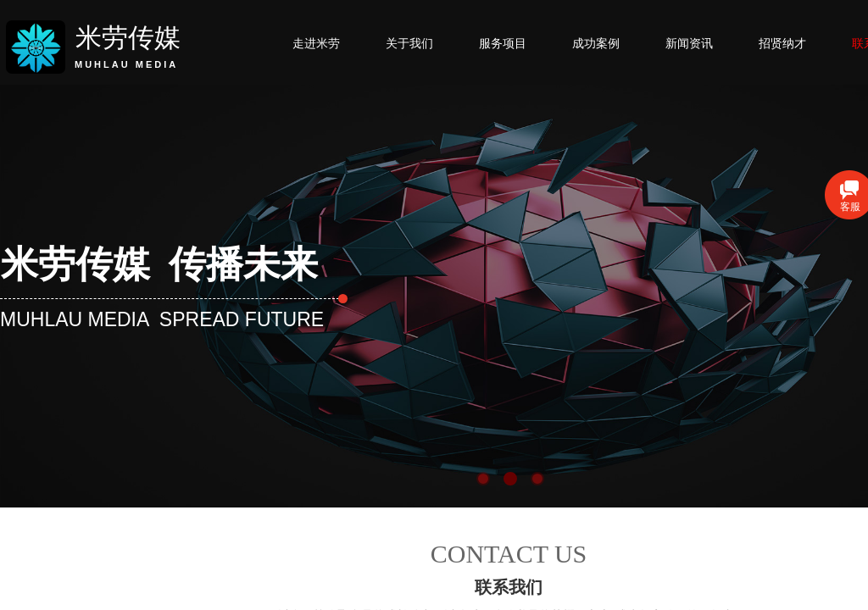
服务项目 (503, 43)
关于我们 (409, 43)
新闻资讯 (689, 43)
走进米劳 (316, 43)
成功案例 (596, 43)
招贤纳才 (782, 43)
